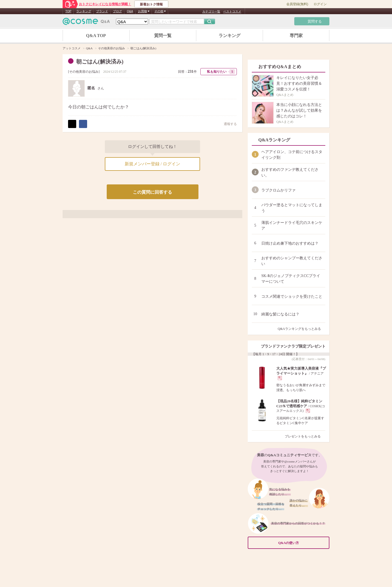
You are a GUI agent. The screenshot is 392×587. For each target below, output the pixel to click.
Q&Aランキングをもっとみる (301, 329)
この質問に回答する (152, 192)
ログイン (320, 4)
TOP (68, 11)
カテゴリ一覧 (211, 11)
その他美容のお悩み (84, 72)
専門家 (296, 36)
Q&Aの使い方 (302, 543)
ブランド (102, 11)
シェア (83, 124)
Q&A (130, 11)
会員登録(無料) (297, 4)
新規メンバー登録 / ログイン (152, 164)
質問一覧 (163, 36)
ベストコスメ (232, 11)
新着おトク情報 (151, 4)
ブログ (117, 11)
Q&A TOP (96, 36)
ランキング (84, 11)
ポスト (72, 124)
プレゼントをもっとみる (305, 436)
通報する (228, 124)
